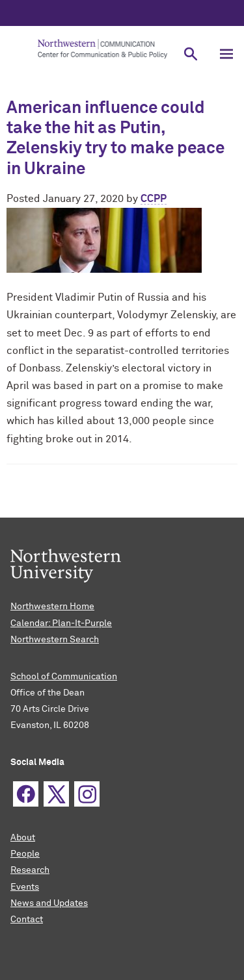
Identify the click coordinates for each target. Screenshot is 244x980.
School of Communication (64, 677)
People (25, 854)
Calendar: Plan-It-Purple (61, 623)
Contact (27, 920)
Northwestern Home (52, 607)
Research (30, 870)
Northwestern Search (55, 640)
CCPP (154, 199)
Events (25, 887)
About (23, 838)
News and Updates (49, 903)
